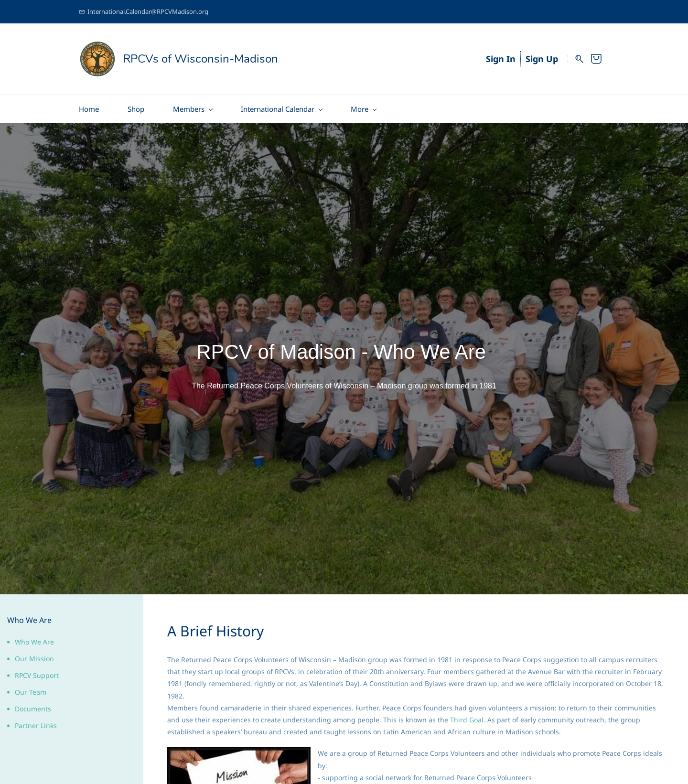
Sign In (501, 57)
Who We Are (34, 639)
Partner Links (36, 722)
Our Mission (34, 655)
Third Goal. (468, 716)
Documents (33, 705)
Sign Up (542, 57)
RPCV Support (37, 672)
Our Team (31, 689)
